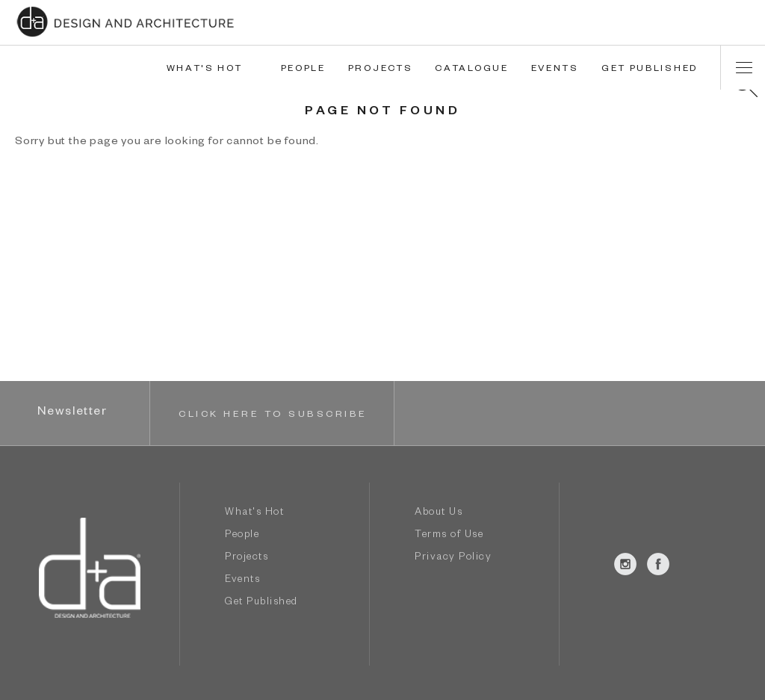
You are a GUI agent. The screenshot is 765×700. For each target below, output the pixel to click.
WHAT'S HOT (205, 69)
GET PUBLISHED (650, 69)
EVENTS (555, 69)
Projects (247, 558)
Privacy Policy (453, 558)
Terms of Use (449, 536)
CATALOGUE (471, 69)
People (242, 536)
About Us (439, 514)
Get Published (261, 603)
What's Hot (254, 514)
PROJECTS (381, 69)
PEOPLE (303, 69)
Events (242, 581)
